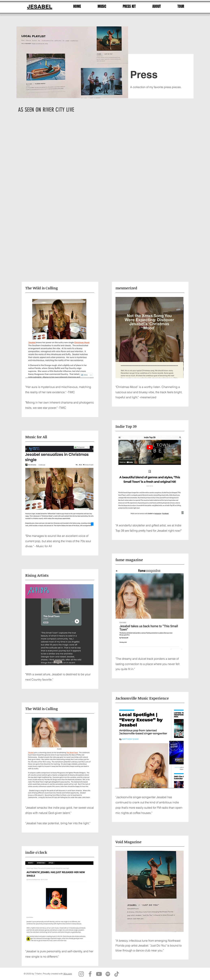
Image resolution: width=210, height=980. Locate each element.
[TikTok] (117, 974)
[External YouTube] (80, 149)
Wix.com (68, 974)
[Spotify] (108, 974)
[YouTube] (99, 974)
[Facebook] (90, 974)
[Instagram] (81, 974)
